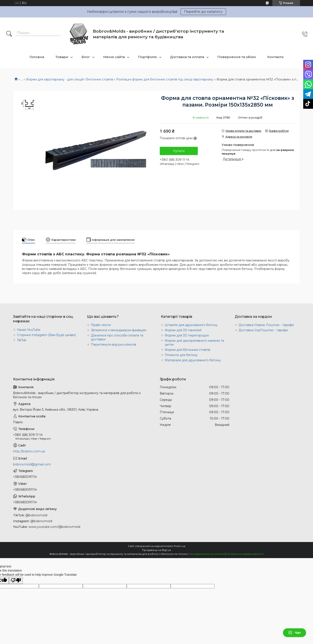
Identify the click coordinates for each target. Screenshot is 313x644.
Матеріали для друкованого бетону (193, 360)
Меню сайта (114, 57)
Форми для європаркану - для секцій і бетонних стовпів (70, 79)
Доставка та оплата (187, 57)
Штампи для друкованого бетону (191, 325)
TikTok (22, 340)
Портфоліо (147, 57)
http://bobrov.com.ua (29, 451)
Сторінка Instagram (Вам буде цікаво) (46, 335)
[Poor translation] (16, 580)
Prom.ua (180, 546)
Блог (86, 57)
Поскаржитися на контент (206, 554)
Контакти (276, 57)
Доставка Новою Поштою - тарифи (266, 325)
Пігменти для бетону (181, 355)
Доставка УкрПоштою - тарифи (263, 330)
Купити (179, 151)
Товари (62, 57)
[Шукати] (9, 34)
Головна (37, 57)
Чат (295, 633)
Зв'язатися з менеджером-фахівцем (119, 330)
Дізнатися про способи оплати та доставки (117, 337)
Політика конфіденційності (245, 554)
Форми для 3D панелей (183, 330)
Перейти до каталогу (203, 12)
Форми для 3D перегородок (187, 335)
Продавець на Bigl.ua (156, 550)
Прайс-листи (101, 325)
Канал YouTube (29, 330)
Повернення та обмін (237, 57)
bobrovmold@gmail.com (32, 464)
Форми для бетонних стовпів (187, 350)
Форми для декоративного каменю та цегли (194, 343)
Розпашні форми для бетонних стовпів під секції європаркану (165, 79)
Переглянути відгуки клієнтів (113, 345)
